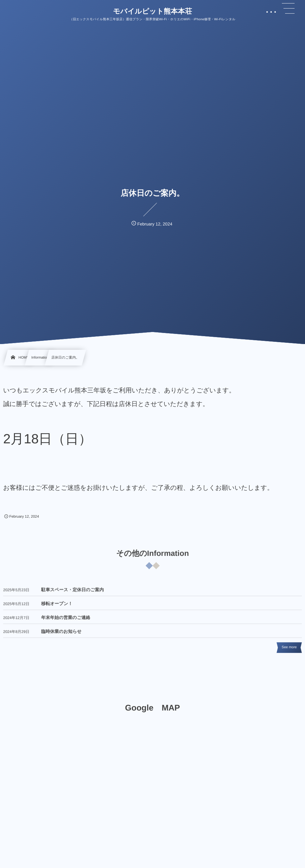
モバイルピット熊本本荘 (153, 11)
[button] (288, 9)
